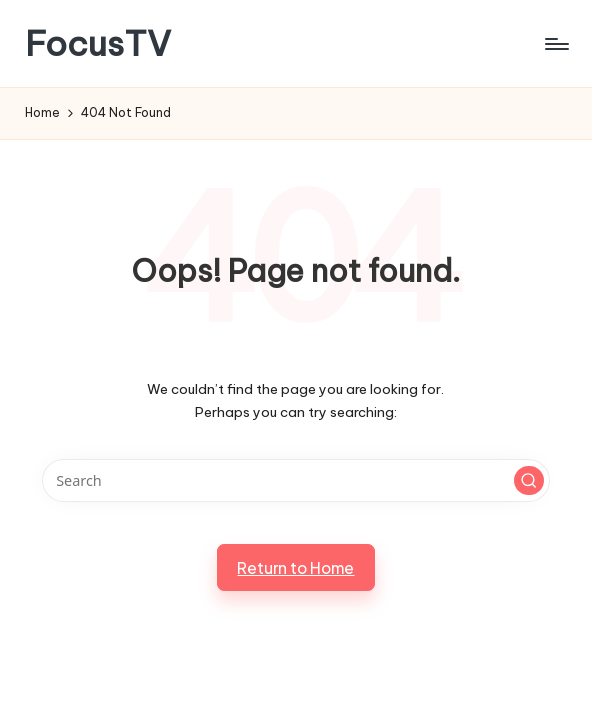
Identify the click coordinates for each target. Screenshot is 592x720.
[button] (529, 481)
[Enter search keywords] (296, 480)
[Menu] (555, 44)
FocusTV (98, 43)
